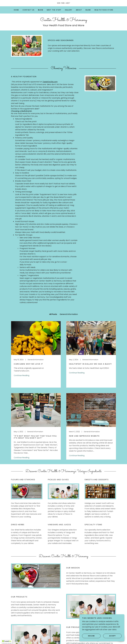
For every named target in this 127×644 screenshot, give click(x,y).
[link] (64, 20)
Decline (88, 636)
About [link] (79, 10)
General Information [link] (69, 314)
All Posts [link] (53, 314)
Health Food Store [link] (104, 10)
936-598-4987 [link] (64, 3)
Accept (109, 636)
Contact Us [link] (28, 10)
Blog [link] (41, 10)
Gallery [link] (69, 10)
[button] (7, 642)
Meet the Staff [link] (54, 10)
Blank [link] (88, 10)
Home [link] (16, 10)
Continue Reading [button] (22, 375)
